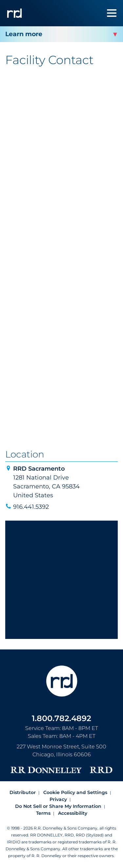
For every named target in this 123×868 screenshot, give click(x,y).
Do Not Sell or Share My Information (58, 806)
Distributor (23, 792)
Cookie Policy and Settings (75, 792)
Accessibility (73, 813)
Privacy (58, 799)
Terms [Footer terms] (43, 813)
